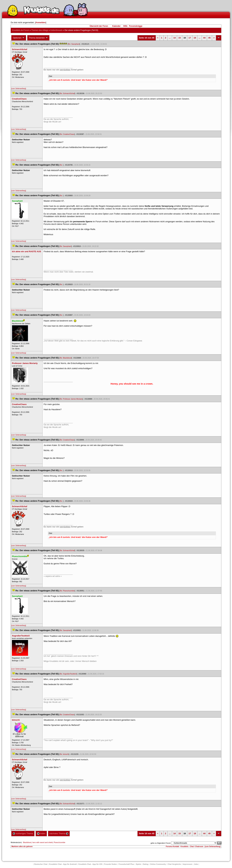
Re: (61, 165)
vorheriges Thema (23, 833)
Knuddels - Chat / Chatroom (192, 846)
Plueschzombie (59, 842)
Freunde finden (110, 864)
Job (196, 864)
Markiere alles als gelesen (22, 846)
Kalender (116, 26)
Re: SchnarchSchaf (67, 93)
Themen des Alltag (40, 30)
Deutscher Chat (41, 864)
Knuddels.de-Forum (21, 30)
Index (41, 833)
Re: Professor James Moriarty (71, 399)
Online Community (158, 864)
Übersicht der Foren (99, 26)
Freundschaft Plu (126, 864)
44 (204, 38)
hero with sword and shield (43, 842)
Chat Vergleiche (174, 864)
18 (195, 38)
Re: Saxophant (74, 44)
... (170, 38)
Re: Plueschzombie (67, 591)
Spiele (138, 864)
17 (190, 38)
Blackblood (27, 842)
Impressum (187, 864)
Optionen (19, 38)
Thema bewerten (38, 38)
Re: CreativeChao (67, 134)
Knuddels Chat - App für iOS (90, 864)
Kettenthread (56, 30)
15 (179, 38)
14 (174, 38)
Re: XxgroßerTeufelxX (68, 674)
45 (209, 38)
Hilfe (125, 26)
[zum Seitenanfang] (19, 88)
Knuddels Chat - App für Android (63, 864)
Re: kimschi (64, 754)
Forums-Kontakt (172, 846)
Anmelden (41, 22)
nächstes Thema (59, 833)
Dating (146, 864)
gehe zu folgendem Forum (161, 843)
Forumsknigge (136, 26)
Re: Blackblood (66, 358)
